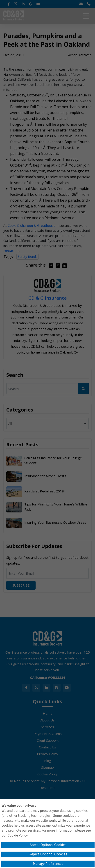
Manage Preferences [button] (48, 864)
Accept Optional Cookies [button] (48, 845)
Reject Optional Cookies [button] (48, 854)
